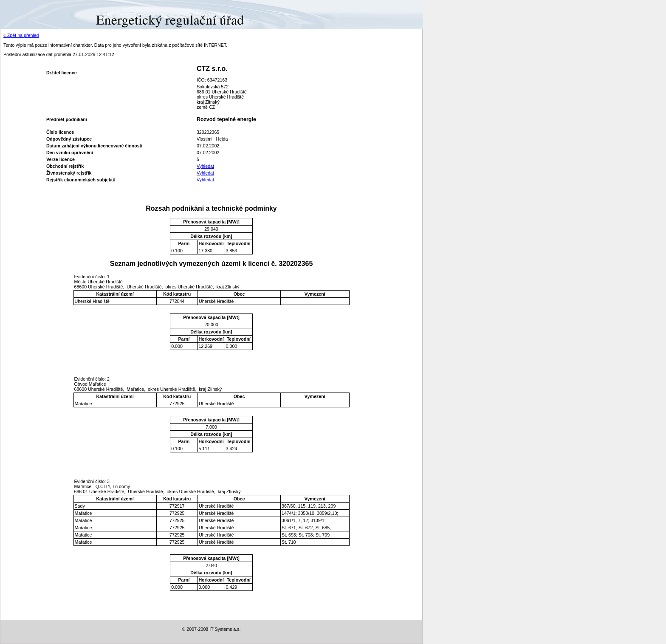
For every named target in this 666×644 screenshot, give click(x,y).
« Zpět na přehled (21, 35)
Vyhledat (205, 166)
